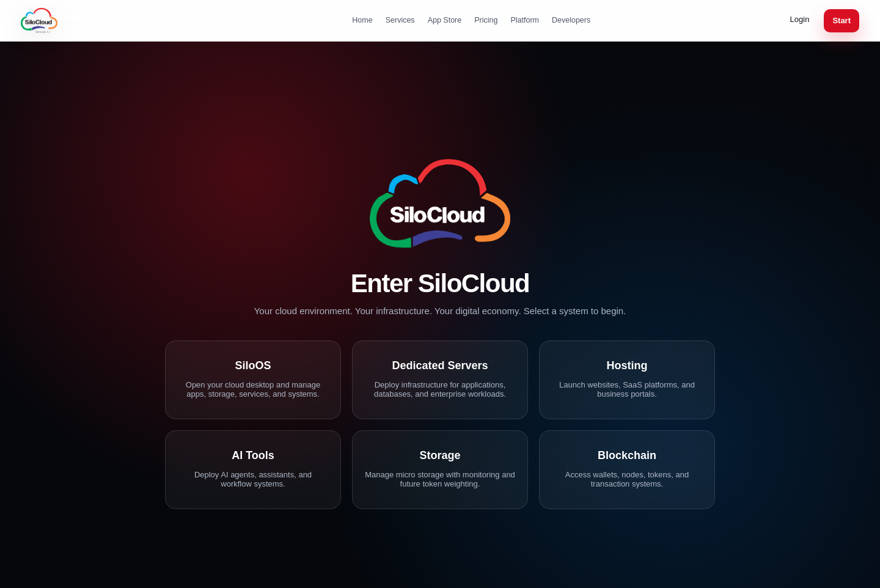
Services (400, 20)
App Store (445, 20)
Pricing (486, 20)
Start (842, 20)
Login (800, 19)
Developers (571, 20)
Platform (525, 20)
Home (362, 20)
